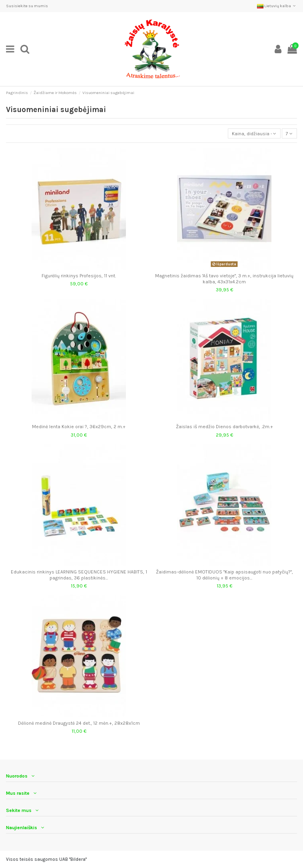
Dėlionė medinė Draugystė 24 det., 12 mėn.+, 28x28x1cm (79, 723)
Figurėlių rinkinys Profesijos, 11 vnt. (79, 276)
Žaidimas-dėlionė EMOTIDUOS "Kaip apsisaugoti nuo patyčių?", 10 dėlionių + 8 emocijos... (224, 575)
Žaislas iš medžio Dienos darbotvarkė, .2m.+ (224, 427)
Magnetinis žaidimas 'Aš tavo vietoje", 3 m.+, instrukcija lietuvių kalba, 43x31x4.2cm (224, 279)
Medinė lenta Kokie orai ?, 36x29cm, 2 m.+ (79, 427)
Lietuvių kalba (277, 6)
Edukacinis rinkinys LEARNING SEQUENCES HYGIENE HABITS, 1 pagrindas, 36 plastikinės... (79, 575)
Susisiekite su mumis (27, 6)
